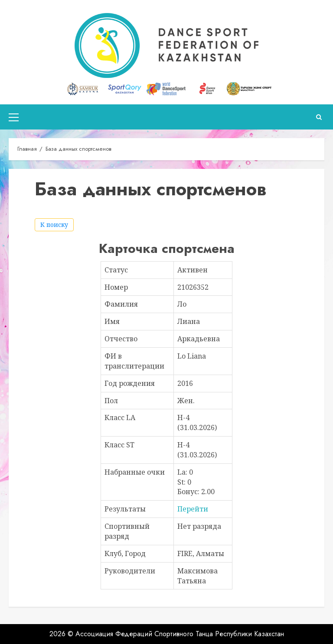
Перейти (193, 509)
